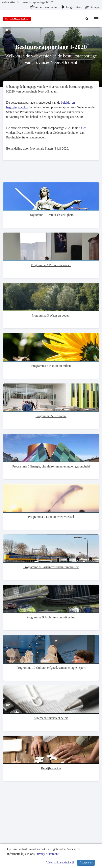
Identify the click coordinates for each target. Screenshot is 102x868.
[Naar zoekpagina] (87, 19)
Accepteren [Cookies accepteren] (86, 863)
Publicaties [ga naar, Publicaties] (9, 2)
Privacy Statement (47, 854)
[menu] (96, 19)
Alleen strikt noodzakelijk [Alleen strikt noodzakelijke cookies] (60, 863)
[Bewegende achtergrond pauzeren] (7, 30)
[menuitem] (44, 7)
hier (83, 128)
